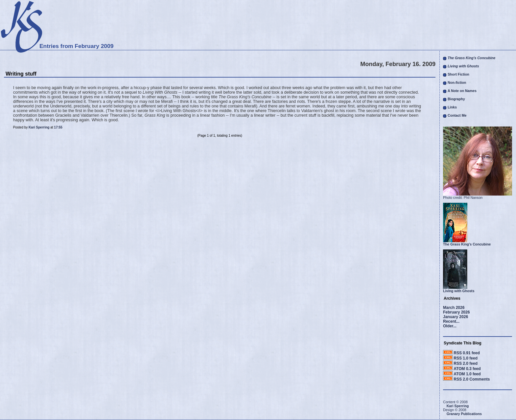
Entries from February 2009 (76, 46)
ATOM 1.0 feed (467, 374)
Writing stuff (21, 74)
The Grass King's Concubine (467, 244)
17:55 (58, 127)
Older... (450, 326)
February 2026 (456, 312)
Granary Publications (464, 414)
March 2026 (454, 308)
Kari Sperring (39, 127)
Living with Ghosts (459, 291)
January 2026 (456, 317)
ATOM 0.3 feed (467, 369)
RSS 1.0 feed (466, 358)
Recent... (451, 321)
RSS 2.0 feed (466, 363)
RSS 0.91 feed (467, 353)
